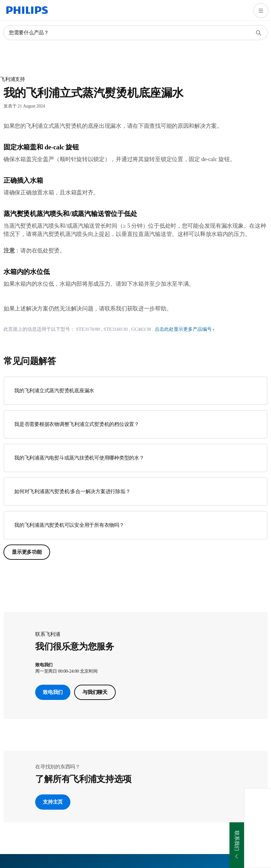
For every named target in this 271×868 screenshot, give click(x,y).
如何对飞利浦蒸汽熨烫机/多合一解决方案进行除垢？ (72, 491)
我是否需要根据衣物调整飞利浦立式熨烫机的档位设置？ (77, 424)
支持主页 (53, 802)
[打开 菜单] (261, 10)
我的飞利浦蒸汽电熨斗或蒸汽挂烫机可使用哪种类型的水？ (79, 458)
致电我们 (53, 692)
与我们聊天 (95, 692)
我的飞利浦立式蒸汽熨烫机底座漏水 (54, 391)
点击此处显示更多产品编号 (183, 329)
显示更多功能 (27, 552)
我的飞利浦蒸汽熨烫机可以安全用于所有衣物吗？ (69, 525)
